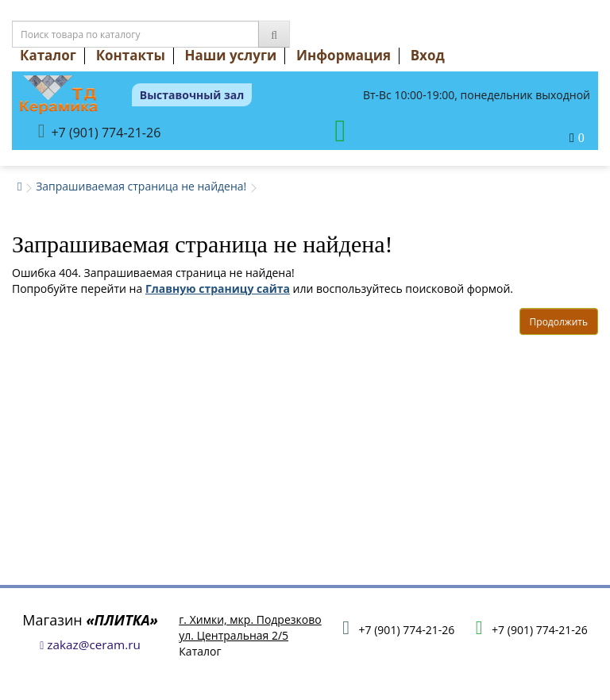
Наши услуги (231, 55)
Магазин (90, 620)
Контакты (131, 55)
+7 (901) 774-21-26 (100, 131)
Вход (428, 55)
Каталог (48, 55)
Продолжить (559, 322)
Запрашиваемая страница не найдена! (141, 186)
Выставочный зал (192, 95)
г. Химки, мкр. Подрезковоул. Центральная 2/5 (250, 627)
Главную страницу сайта (218, 288)
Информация (344, 55)
